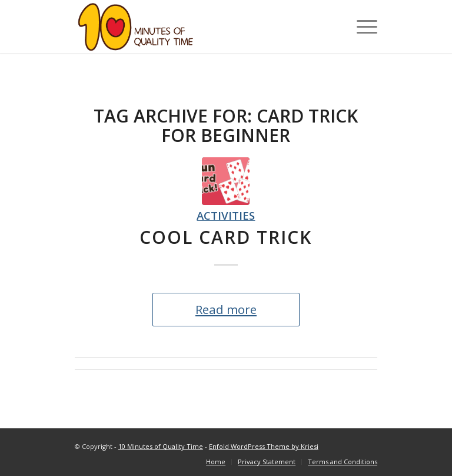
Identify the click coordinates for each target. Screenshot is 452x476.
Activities (226, 215)
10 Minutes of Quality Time (161, 446)
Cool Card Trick (226, 237)
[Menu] (361, 27)
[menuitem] (216, 462)
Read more (226, 309)
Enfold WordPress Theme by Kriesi (264, 446)
